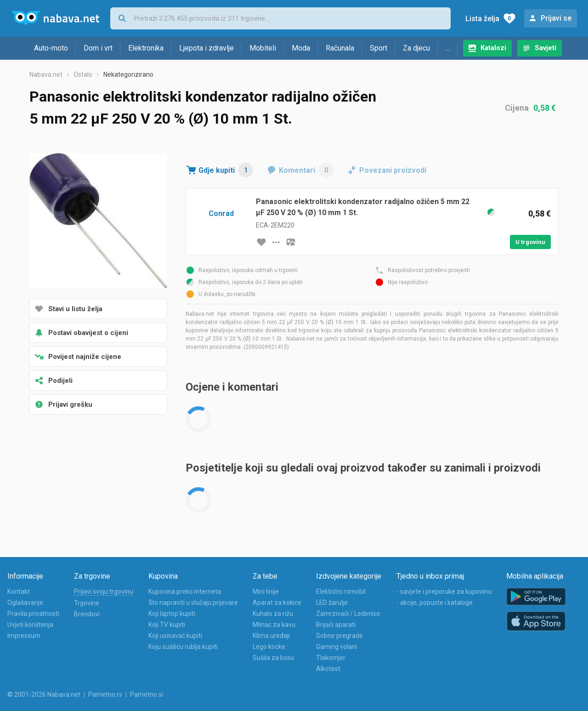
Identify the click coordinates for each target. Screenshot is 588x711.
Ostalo (83, 74)
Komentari (306, 170)
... (448, 48)
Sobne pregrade (339, 636)
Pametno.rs (105, 694)
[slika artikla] (291, 242)
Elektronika (146, 48)
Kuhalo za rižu (273, 614)
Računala (340, 48)
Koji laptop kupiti (172, 614)
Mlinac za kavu (274, 625)
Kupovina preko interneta (185, 592)
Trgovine (87, 603)
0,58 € (545, 108)
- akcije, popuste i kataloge (435, 603)
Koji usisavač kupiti (175, 636)
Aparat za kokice (277, 603)
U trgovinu (530, 242)
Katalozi (493, 48)
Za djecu (416, 48)
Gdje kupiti (226, 170)
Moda (301, 48)
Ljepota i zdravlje (206, 48)
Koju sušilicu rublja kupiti (183, 647)
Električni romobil (341, 592)
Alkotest (328, 669)
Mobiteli (263, 48)
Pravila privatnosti (33, 614)
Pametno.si (147, 694)
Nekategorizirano (128, 74)
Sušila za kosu (273, 658)
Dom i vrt (98, 48)
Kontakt (19, 592)
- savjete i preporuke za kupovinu (444, 592)
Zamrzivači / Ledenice (348, 614)
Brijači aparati (336, 625)
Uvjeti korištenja (30, 625)
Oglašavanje (25, 603)
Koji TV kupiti (167, 625)
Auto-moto (51, 48)
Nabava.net (46, 74)
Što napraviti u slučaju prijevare (193, 603)
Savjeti (546, 48)
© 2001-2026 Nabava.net (44, 694)
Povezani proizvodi (393, 170)
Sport (379, 48)
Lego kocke (269, 647)
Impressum (24, 636)
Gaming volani (336, 647)
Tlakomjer (331, 658)
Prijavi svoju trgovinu (104, 592)
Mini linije (266, 592)
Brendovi (87, 614)
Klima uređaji (271, 636)
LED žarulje (332, 603)
